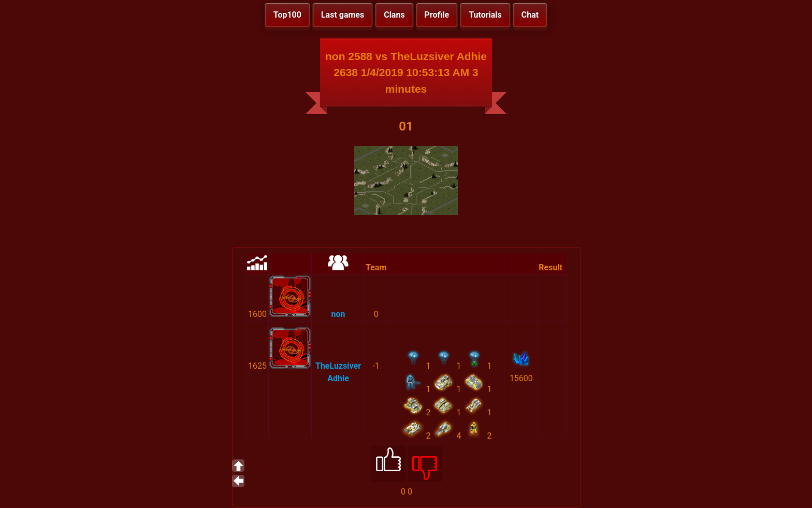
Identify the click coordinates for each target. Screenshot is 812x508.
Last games (343, 15)
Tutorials (485, 15)
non (338, 314)
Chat (530, 15)
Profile (437, 15)
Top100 (287, 15)
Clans (394, 15)
